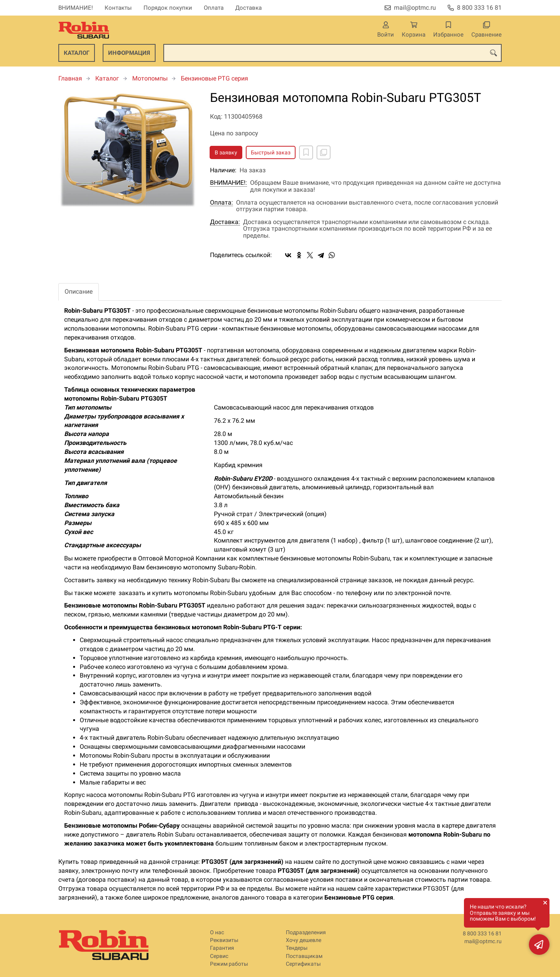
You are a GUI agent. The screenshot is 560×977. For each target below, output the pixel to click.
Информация (129, 53)
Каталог (77, 53)
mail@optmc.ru (415, 8)
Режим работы (229, 964)
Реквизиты (224, 940)
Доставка (248, 8)
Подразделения (306, 932)
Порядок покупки (168, 8)
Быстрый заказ (271, 152)
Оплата (214, 8)
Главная (70, 78)
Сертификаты (303, 964)
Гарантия (222, 948)
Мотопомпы (150, 78)
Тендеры (297, 948)
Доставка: (225, 222)
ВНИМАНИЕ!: (228, 183)
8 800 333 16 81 (479, 8)
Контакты (118, 8)
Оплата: (221, 203)
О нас (217, 932)
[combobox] (332, 53)
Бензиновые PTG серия (214, 78)
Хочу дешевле (304, 940)
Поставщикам (304, 956)
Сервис (219, 956)
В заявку (226, 152)
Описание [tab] (79, 292)
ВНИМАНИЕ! (76, 8)
